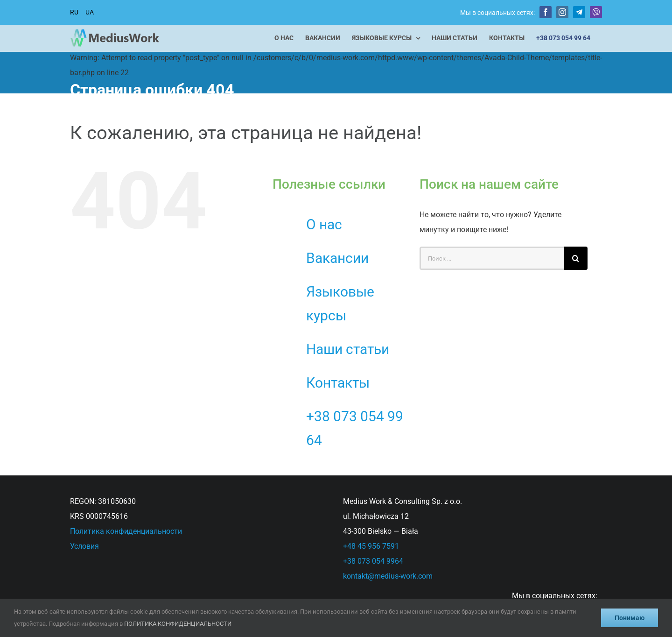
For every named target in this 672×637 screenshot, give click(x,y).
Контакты (338, 383)
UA (90, 12)
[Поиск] (576, 258)
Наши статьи (348, 349)
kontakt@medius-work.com (388, 576)
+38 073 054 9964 (373, 561)
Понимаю (630, 618)
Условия (84, 546)
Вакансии (337, 258)
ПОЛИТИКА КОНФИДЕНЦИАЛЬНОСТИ (178, 624)
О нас (324, 224)
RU (74, 12)
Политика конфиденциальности (126, 531)
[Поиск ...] (492, 258)
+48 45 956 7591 (371, 546)
